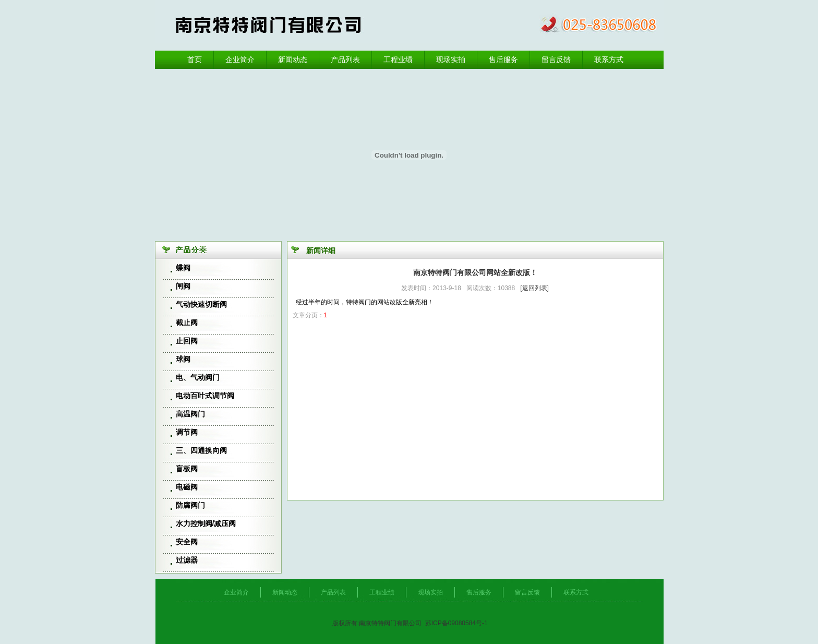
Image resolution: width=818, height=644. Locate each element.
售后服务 (503, 59)
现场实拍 (451, 59)
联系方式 (609, 59)
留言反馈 (556, 59)
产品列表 (345, 59)
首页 (195, 59)
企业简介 (240, 59)
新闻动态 (293, 59)
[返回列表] (534, 288)
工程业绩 (398, 59)
